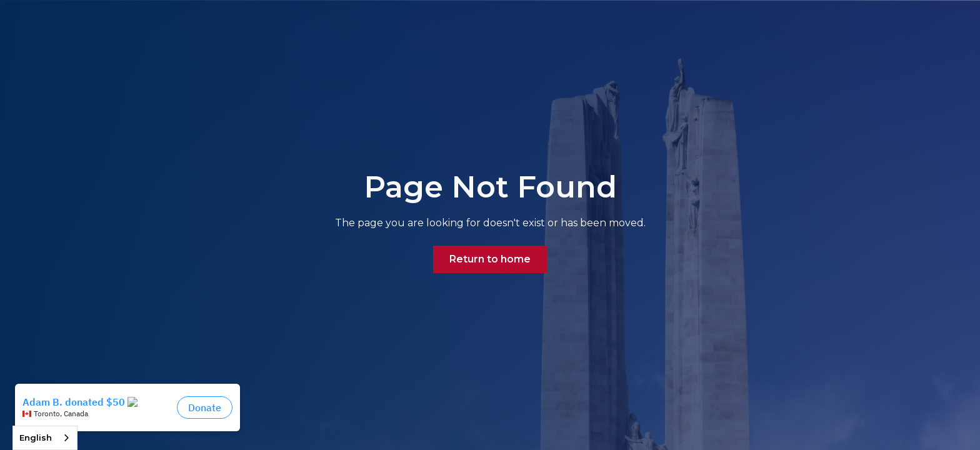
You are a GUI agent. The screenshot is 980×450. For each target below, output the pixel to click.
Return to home (490, 259)
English (36, 437)
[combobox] (45, 438)
